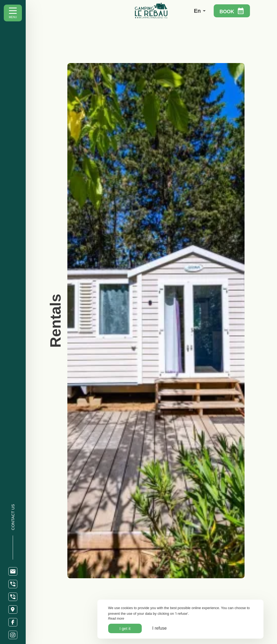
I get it (125, 628)
